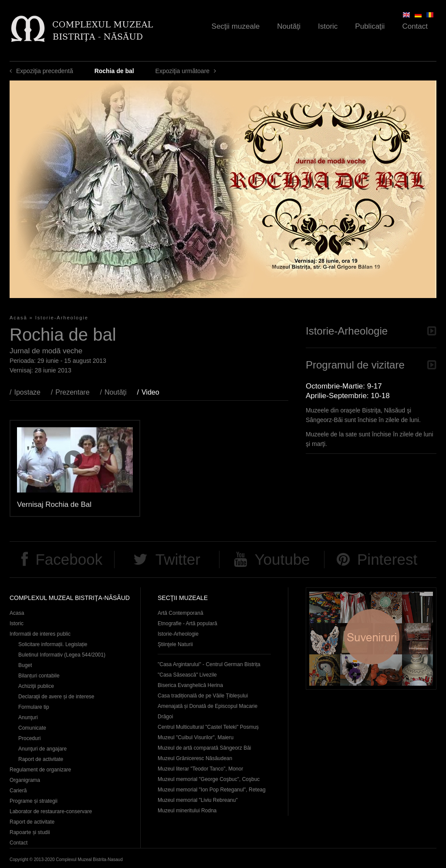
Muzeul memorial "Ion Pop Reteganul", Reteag (212, 790)
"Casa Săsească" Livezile (187, 675)
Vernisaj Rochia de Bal (54, 504)
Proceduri (29, 738)
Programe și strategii (34, 801)
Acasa (17, 613)
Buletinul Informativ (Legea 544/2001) (62, 655)
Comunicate (32, 728)
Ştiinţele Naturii (175, 644)
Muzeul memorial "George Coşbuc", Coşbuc (209, 779)
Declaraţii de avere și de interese (56, 697)
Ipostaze (27, 392)
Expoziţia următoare (183, 71)
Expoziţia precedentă (45, 71)
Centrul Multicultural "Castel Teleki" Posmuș (208, 727)
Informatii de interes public (40, 634)
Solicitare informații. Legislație (53, 644)
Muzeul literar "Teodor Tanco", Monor (200, 769)
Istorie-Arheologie (62, 318)
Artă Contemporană (181, 613)
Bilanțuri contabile (39, 676)
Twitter (178, 559)
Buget (25, 665)
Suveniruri (371, 638)
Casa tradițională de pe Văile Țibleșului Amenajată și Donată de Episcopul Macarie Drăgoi (208, 706)
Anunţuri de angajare (42, 749)
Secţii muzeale (236, 26)
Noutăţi (289, 26)
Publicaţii (370, 26)
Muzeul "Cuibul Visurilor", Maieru (196, 737)
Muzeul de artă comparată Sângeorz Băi (204, 748)
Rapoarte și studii (30, 832)
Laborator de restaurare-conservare (51, 811)
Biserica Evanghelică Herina (190, 685)
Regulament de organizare (40, 770)
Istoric (328, 26)
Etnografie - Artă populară (188, 623)
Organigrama (25, 780)
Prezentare (72, 392)
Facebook (69, 559)
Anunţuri (28, 717)
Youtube (282, 559)
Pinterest (387, 559)
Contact (415, 26)
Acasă (19, 318)
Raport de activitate (41, 759)
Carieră (18, 791)
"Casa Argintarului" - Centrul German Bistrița (209, 664)
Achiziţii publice (36, 686)
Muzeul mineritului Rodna (187, 811)
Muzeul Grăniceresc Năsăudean (195, 758)
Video (155, 392)
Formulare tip (34, 707)
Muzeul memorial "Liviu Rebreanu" (198, 800)
